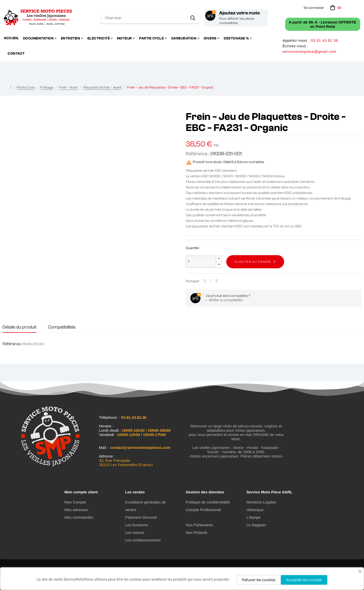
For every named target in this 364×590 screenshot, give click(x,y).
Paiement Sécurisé (141, 517)
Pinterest (217, 281)
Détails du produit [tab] (19, 327)
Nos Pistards (197, 532)
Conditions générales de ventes (146, 506)
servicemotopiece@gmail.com (310, 52)
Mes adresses (76, 510)
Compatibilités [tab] (62, 327)
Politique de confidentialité (208, 502)
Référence (12, 344)
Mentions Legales (261, 502)
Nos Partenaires (199, 525)
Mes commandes (79, 517)
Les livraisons (137, 525)
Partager (205, 281)
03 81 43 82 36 (324, 40)
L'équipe (254, 517)
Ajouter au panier (253, 262)
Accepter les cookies (304, 580)
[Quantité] (201, 262)
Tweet (211, 281)
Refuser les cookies (259, 580)
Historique (255, 510)
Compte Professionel (203, 510)
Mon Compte (75, 502)
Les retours (135, 532)
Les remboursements (143, 540)
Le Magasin (256, 525)
